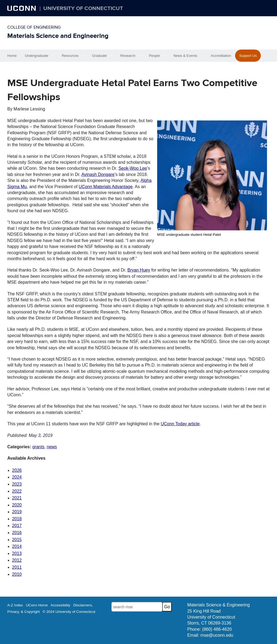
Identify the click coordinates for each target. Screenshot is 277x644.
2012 (17, 560)
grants (38, 447)
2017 (17, 526)
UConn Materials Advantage (106, 187)
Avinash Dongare (98, 174)
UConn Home (37, 605)
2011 (17, 567)
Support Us (248, 56)
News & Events (185, 56)
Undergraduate (37, 56)
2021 (17, 498)
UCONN (22, 8)
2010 (17, 574)
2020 (17, 505)
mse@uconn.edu (217, 635)
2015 (17, 540)
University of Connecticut (83, 8)
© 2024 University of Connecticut (69, 612)
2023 (17, 484)
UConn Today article (180, 424)
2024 (17, 477)
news (52, 447)
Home (12, 56)
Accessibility (60, 605)
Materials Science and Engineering (58, 36)
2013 (17, 553)
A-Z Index (15, 605)
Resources (70, 56)
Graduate (100, 56)
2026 (17, 470)
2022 (17, 491)
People (154, 56)
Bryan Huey (139, 270)
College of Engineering (34, 27)
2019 (17, 512)
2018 (17, 519)
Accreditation (221, 56)
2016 (17, 533)
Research (128, 56)
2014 (17, 546)
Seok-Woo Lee (133, 168)
